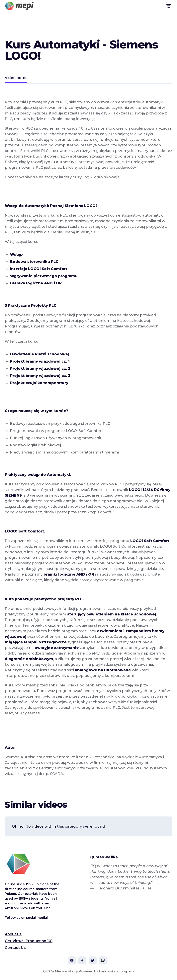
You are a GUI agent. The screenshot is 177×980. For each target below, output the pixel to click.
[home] (19, 6)
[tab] (16, 78)
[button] (168, 6)
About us (13, 934)
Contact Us (15, 948)
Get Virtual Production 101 (29, 941)
